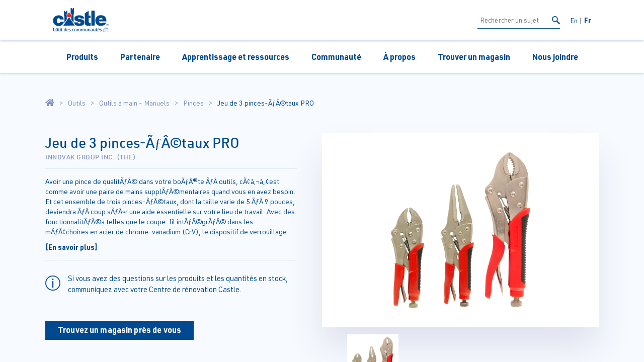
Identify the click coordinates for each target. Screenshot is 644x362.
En (574, 20)
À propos (399, 57)
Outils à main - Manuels (134, 103)
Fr (588, 20)
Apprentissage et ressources (236, 57)
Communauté (336, 57)
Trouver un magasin (474, 57)
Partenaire (140, 57)
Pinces (193, 103)
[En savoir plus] (71, 247)
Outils (77, 103)
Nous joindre (555, 57)
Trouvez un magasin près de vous (119, 330)
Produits (82, 57)
